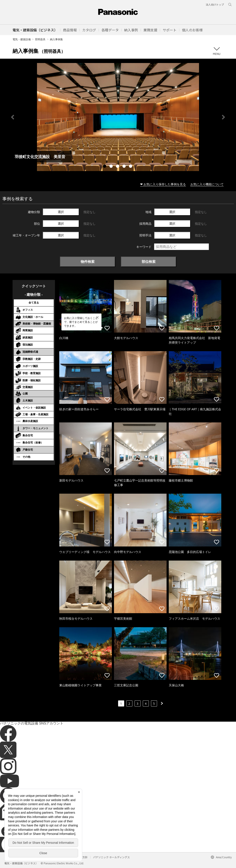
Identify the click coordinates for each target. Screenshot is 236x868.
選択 (61, 212)
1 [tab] (105, 167)
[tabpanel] (118, 117)
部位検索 (149, 262)
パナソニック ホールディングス (111, 857)
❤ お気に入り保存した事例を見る (163, 184)
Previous (13, 117)
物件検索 (88, 262)
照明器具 (40, 39)
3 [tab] (118, 167)
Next (223, 117)
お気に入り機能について (207, 184)
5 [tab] (131, 167)
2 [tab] (112, 167)
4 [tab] (125, 167)
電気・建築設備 (22, 39)
